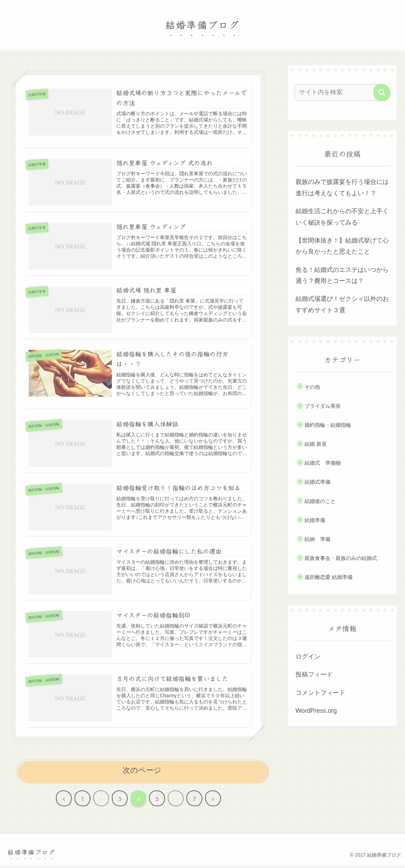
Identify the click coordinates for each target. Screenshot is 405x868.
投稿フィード (314, 674)
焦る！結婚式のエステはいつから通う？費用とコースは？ (342, 275)
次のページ (142, 773)
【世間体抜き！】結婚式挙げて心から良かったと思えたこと (342, 246)
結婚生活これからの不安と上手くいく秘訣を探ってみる (342, 217)
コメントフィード (320, 693)
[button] (382, 92)
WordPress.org (316, 711)
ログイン (308, 657)
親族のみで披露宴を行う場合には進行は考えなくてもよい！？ (342, 187)
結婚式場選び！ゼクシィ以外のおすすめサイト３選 (342, 304)
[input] (338, 92)
